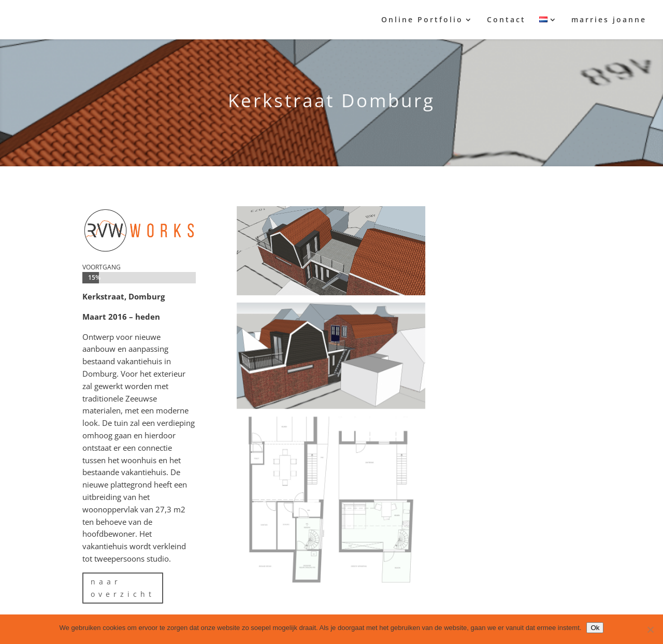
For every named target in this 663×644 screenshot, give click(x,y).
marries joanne (609, 20)
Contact (506, 20)
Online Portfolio (422, 20)
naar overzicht (123, 588)
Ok (595, 628)
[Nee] (650, 629)
